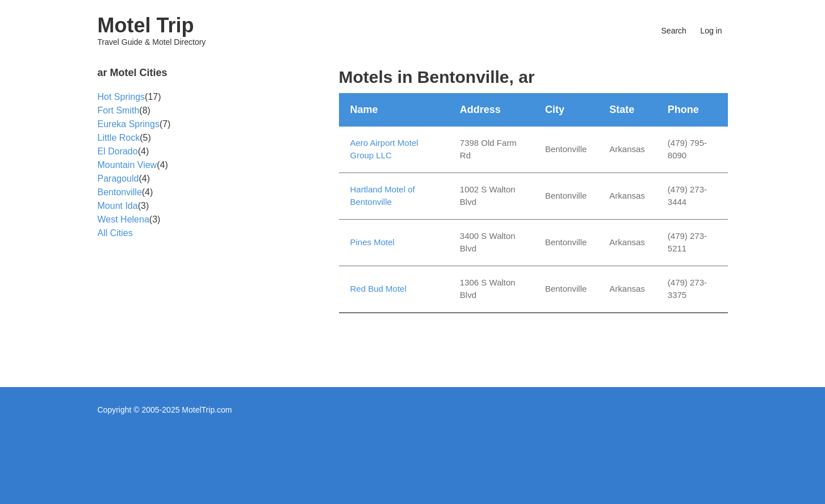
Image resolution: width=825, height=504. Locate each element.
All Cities (115, 233)
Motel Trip (146, 25)
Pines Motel (372, 242)
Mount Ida (118, 206)
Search (674, 31)
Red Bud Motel (378, 289)
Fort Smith (119, 110)
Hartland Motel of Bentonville (383, 196)
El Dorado (118, 151)
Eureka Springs (129, 124)
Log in (711, 31)
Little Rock (119, 138)
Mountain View (127, 165)
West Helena (123, 219)
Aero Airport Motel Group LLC (384, 149)
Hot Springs (122, 97)
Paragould (118, 178)
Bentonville (120, 192)
